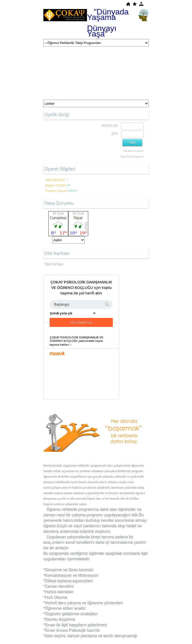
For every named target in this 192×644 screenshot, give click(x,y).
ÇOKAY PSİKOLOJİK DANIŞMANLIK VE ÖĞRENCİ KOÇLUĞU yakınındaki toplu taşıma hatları (76, 341)
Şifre (115, 133)
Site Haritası (54, 264)
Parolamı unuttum (133, 151)
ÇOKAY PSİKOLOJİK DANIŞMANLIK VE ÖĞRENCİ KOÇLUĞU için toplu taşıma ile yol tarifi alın (81, 288)
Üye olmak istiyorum (132, 156)
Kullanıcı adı (110, 125)
